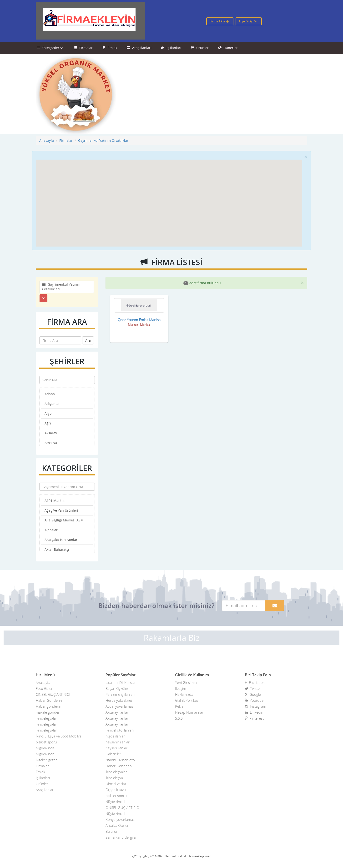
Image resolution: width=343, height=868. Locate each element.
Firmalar (83, 48)
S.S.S (179, 718)
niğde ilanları (116, 736)
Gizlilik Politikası (187, 700)
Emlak (110, 48)
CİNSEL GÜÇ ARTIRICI (53, 694)
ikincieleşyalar (46, 718)
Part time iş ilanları (120, 694)
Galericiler (113, 754)
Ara (88, 340)
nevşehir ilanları (118, 742)
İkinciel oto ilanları (120, 730)
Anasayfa (47, 140)
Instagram (255, 706)
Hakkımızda (184, 694)
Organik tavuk (116, 790)
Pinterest (254, 718)
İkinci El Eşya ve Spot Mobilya (59, 736)
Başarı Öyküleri (117, 688)
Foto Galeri (45, 688)
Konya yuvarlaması (120, 819)
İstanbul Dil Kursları (121, 682)
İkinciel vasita (116, 784)
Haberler (228, 48)
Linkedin (254, 712)
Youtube (254, 700)
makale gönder (48, 712)
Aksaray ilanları (117, 712)
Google (253, 694)
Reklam (181, 706)
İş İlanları (171, 48)
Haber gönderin (48, 706)
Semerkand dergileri (121, 837)
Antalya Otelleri (117, 825)
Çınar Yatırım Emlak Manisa (139, 320)
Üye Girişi (248, 21)
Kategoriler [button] (51, 48)
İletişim (181, 688)
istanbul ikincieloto (120, 760)
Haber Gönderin (49, 700)
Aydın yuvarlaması (120, 706)
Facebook (255, 682)
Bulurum (112, 831)
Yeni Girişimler (186, 682)
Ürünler (200, 48)
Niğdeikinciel (45, 748)
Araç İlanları (139, 48)
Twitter (253, 688)
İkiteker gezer (46, 760)
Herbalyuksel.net (119, 700)
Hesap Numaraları (190, 712)
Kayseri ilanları (117, 748)
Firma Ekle (219, 21)
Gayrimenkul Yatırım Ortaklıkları (104, 140)
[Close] (306, 157)
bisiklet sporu (46, 742)
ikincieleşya (114, 778)
